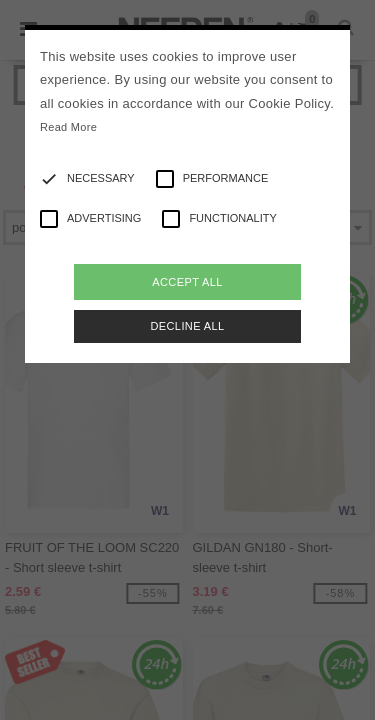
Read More (68, 127)
